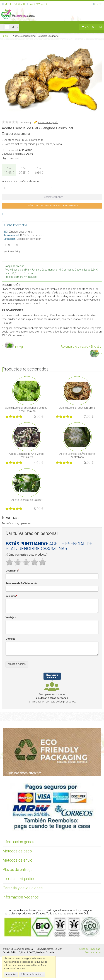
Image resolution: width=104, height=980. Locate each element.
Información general (20, 842)
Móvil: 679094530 (14, 4)
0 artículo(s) (93, 27)
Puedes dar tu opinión (48, 123)
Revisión (11, 596)
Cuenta (98, 4)
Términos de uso (93, 952)
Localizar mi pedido (19, 879)
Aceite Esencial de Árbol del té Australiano (77, 455)
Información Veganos (21, 897)
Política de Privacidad (89, 949)
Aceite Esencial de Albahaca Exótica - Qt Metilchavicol (27, 409)
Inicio (5, 36)
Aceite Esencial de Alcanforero (77, 408)
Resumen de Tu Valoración (21, 583)
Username (12, 571)
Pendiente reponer (52, 197)
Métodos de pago (17, 851)
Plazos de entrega (18, 870)
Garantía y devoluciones (23, 888)
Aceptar (12, 974)
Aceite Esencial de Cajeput (27, 500)
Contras (10, 639)
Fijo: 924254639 (38, 4)
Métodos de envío (18, 860)
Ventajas (11, 617)
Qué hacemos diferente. (24, 773)
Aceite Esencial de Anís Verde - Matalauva (27, 455)
